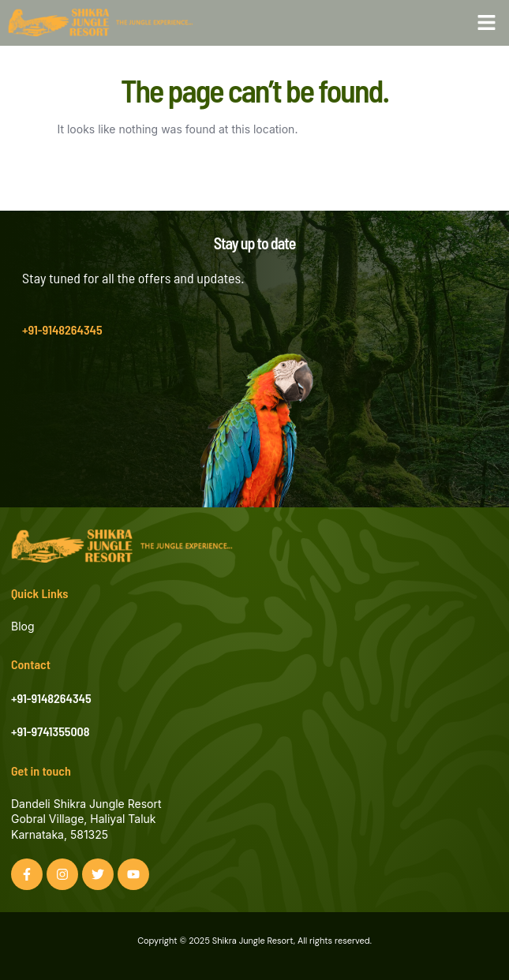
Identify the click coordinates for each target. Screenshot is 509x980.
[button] (487, 23)
